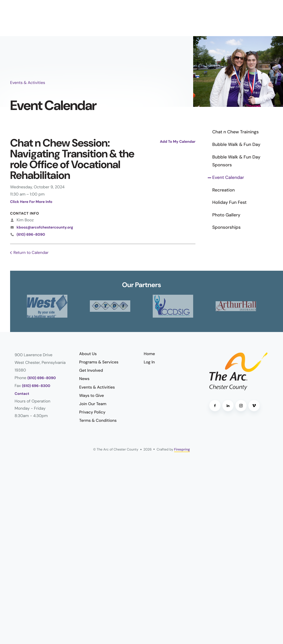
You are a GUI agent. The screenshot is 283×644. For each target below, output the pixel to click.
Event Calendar (228, 178)
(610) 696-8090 (31, 235)
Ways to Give (92, 396)
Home (149, 354)
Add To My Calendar (178, 142)
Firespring (182, 449)
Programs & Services (99, 362)
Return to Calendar (31, 253)
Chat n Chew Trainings (235, 132)
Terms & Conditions (98, 420)
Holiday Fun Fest (229, 202)
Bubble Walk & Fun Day (236, 145)
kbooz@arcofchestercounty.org (45, 227)
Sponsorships (226, 227)
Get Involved (91, 370)
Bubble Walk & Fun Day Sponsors (236, 161)
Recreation (223, 190)
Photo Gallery (226, 215)
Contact (22, 394)
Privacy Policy (92, 412)
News (84, 379)
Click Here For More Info (31, 202)
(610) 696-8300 (36, 386)
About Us (88, 354)
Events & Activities (97, 387)
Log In (149, 362)
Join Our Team (93, 404)
